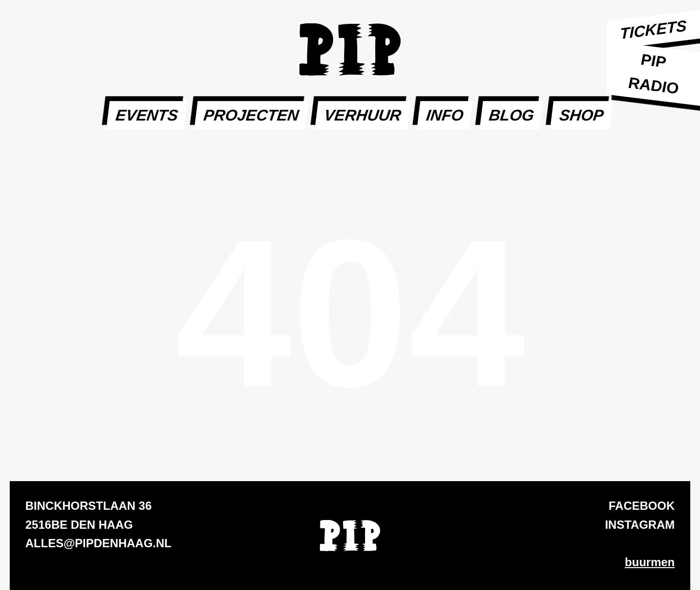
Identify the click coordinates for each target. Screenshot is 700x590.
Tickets (654, 30)
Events (147, 115)
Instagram (640, 525)
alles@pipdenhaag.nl (98, 543)
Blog (512, 115)
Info (445, 115)
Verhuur (363, 115)
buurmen (650, 562)
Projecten (251, 115)
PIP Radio (653, 74)
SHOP (582, 115)
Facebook (642, 506)
